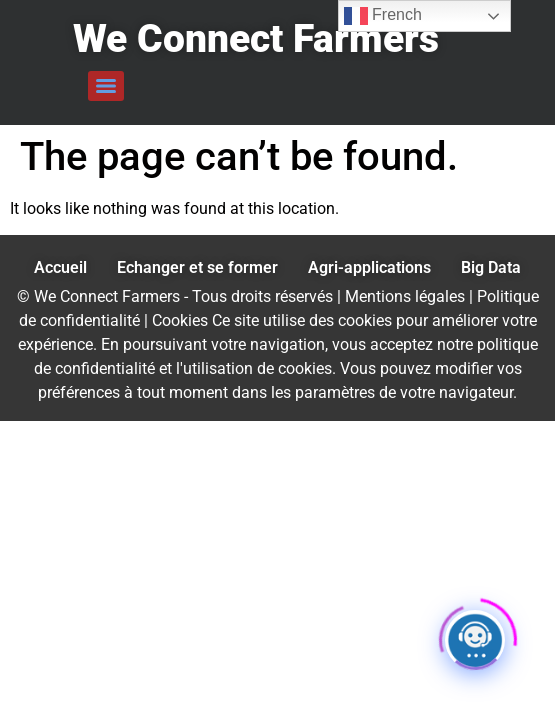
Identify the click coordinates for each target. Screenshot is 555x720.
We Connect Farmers (256, 39)
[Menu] (106, 86)
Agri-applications (369, 267)
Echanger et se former (197, 267)
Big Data (491, 267)
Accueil (60, 267)
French (383, 16)
